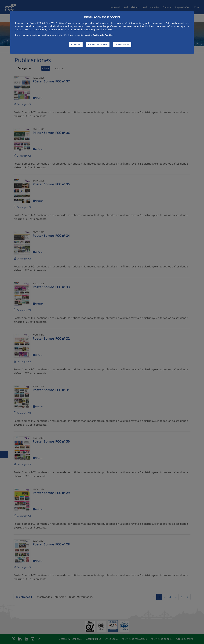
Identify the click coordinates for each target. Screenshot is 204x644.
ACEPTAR (76, 44)
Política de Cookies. (103, 35)
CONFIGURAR (122, 44)
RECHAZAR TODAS (98, 44)
